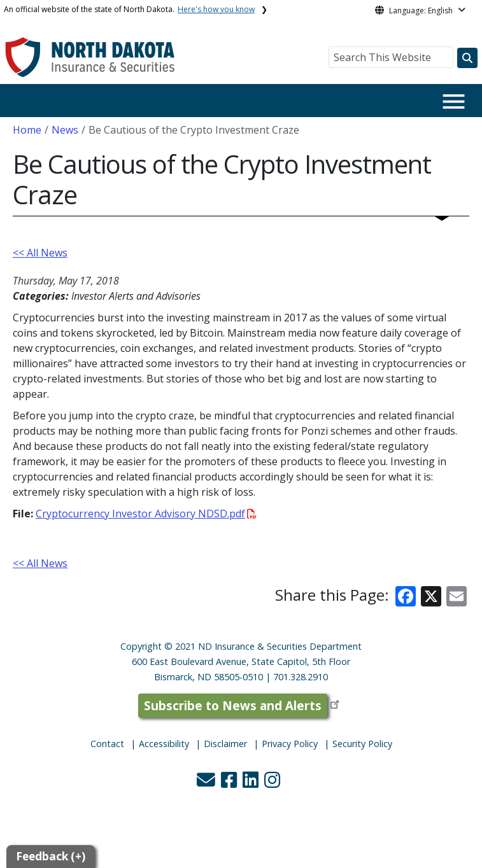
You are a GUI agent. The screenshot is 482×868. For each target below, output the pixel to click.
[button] (207, 783)
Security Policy (362, 744)
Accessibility (164, 744)
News (65, 130)
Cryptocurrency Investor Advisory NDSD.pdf (146, 514)
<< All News (40, 253)
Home (27, 130)
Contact (107, 744)
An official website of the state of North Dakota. (129, 9)
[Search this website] (467, 58)
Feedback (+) (51, 856)
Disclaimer (225, 744)
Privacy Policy (290, 744)
